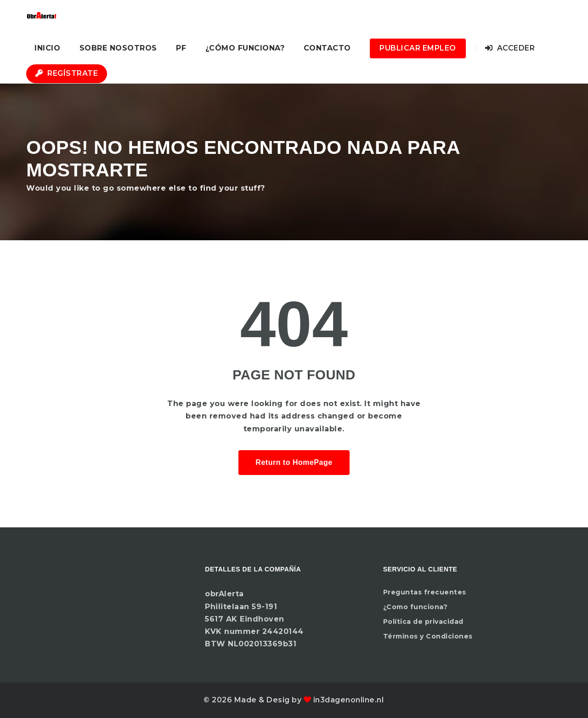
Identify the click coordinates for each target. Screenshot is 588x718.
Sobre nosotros (118, 48)
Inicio (47, 48)
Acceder (510, 48)
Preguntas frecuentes (425, 592)
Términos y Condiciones (428, 636)
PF (181, 48)
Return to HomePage (294, 462)
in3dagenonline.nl (349, 700)
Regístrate (67, 73)
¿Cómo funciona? (245, 48)
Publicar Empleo (418, 48)
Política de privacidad (423, 622)
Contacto (327, 48)
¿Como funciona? (416, 607)
